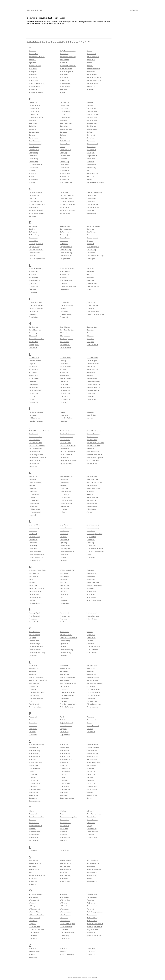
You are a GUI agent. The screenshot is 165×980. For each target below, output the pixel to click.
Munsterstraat (65, 603)
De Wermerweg (65, 232)
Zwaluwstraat (91, 954)
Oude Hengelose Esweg (37, 653)
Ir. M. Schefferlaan (66, 418)
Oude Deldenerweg (67, 650)
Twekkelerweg (34, 841)
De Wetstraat (91, 232)
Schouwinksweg (34, 757)
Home (29, 10)
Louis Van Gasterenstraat (95, 552)
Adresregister (134, 3)
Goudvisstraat (34, 342)
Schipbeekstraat (92, 751)
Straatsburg (33, 798)
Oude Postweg (92, 653)
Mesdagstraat (91, 591)
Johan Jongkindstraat (36, 455)
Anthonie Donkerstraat (94, 78)
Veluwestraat (91, 866)
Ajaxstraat (63, 63)
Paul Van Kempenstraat (95, 683)
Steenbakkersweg (35, 789)
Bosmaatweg (33, 162)
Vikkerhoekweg (92, 872)
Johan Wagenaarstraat (94, 455)
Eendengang (33, 272)
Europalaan (33, 292)
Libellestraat (33, 543)
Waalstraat (64, 894)
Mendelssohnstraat (35, 591)
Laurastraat (64, 534)
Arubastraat (33, 89)
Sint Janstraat (34, 765)
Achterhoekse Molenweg (37, 57)
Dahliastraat (33, 226)
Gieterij (89, 333)
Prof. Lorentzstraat (35, 707)
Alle (29, 42)
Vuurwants (33, 884)
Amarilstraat (33, 75)
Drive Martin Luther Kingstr (96, 256)
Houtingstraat (91, 399)
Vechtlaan (32, 866)
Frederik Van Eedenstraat (95, 314)
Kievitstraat (33, 488)
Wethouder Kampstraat (37, 915)
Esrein (89, 289)
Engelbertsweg (34, 286)
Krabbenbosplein (92, 506)
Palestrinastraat (65, 668)
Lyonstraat (64, 561)
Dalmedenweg (65, 226)
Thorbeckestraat (92, 820)
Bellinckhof (33, 126)
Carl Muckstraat (34, 195)
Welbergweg (33, 906)
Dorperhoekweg (34, 247)
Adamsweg (33, 60)
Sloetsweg (90, 768)
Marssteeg (64, 582)
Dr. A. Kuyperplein (93, 247)
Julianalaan (33, 467)
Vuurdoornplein (92, 881)
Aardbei (89, 51)
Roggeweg (64, 729)
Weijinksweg (91, 903)
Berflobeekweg (34, 132)
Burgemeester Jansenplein (96, 182)
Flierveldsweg (34, 311)
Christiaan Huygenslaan (37, 204)
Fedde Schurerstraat (36, 305)
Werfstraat (90, 909)
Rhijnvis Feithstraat (66, 723)
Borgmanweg (34, 159)
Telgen (62, 814)
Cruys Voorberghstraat (37, 213)
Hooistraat (90, 396)
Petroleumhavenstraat (67, 692)
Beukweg (63, 138)
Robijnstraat (33, 729)
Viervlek (32, 872)
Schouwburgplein (93, 754)
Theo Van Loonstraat (94, 814)
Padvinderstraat (92, 665)
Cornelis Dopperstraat (36, 210)
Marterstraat (33, 585)
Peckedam (33, 689)
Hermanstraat (34, 393)
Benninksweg (91, 126)
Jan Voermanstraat (35, 449)
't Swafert (90, 811)
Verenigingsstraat (66, 869)
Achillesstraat (91, 54)
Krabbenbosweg (35, 509)
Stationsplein (64, 786)
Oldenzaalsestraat (66, 635)
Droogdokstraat (65, 259)
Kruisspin (90, 512)
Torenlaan (32, 829)
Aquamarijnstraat (92, 84)
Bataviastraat (33, 114)
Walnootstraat (65, 897)
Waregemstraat (92, 897)
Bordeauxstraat (65, 156)
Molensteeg (64, 594)
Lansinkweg (91, 531)
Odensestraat (65, 632)
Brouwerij (32, 177)
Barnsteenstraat (34, 111)
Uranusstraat (64, 851)
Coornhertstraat (65, 207)
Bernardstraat (34, 138)
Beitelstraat (33, 123)
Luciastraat (64, 558)
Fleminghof (91, 308)
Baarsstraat (33, 102)
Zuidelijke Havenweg (67, 954)
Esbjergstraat (65, 289)
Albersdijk (90, 63)
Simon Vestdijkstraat (94, 762)
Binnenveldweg (65, 144)
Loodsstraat (33, 549)
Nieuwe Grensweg (93, 616)
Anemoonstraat (92, 75)
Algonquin (32, 72)
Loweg (89, 555)
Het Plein (32, 396)
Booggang (64, 153)
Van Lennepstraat (93, 860)
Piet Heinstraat (34, 695)
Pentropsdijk (64, 689)
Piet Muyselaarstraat (67, 695)
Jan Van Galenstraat (94, 446)
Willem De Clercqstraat (68, 924)
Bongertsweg (33, 153)
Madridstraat (64, 573)
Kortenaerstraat (92, 503)
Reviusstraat (33, 723)
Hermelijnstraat (65, 393)
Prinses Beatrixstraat (94, 704)
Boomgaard (91, 153)
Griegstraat (91, 342)
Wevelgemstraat (35, 918)
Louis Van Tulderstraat (37, 555)
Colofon (89, 978)
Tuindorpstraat (34, 835)
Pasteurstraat (91, 674)
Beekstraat (64, 120)
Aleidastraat (33, 69)
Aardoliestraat (34, 54)
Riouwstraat (33, 726)
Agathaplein (91, 60)
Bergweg (32, 135)
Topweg (89, 826)
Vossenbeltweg (65, 881)
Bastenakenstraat (93, 111)
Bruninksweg (33, 179)
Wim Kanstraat (34, 933)
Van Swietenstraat (93, 863)
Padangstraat (65, 665)
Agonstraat (33, 63)
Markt (31, 579)
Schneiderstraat (65, 754)
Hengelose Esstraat (93, 384)
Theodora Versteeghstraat (69, 817)
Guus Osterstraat (66, 348)
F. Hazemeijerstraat (36, 302)
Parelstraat (90, 671)
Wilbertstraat (33, 921)
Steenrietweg (33, 792)
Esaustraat (33, 289)
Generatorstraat (92, 327)
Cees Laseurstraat (66, 198)
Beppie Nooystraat (66, 129)
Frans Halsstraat (66, 314)
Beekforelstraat (92, 117)
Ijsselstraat (90, 412)
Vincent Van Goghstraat (37, 875)
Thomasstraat (65, 820)
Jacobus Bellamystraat (68, 434)
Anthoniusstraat (34, 81)
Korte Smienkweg (66, 503)
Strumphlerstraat (35, 801)
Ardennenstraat (65, 86)
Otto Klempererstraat (36, 647)
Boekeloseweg (34, 147)
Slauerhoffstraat (65, 768)
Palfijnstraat (91, 668)
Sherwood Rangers (35, 762)
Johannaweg (64, 458)
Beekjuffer (32, 120)
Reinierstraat (33, 720)
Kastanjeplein (65, 482)
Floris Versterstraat (93, 311)
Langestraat (33, 531)
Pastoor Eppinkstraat (36, 677)
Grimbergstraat (34, 345)
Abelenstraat (64, 54)
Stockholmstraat (92, 795)
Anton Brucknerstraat (94, 81)
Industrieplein (65, 415)
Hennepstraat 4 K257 (67, 387)
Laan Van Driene (35, 525)
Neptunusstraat (92, 613)
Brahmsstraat (65, 165)
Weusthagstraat (65, 915)
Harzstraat (64, 370)
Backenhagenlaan (35, 105)
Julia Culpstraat (92, 464)
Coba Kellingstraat (93, 204)
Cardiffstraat (64, 192)
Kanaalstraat (64, 479)
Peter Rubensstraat (93, 689)
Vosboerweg (33, 881)
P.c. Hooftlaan (91, 686)
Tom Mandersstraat (35, 826)
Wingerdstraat (34, 936)
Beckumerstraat (65, 117)
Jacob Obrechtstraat (94, 431)
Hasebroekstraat (92, 370)
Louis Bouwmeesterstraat (95, 549)
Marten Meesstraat (93, 582)
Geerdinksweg (65, 327)
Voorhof (89, 878)
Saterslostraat (65, 748)
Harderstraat (91, 367)
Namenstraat (64, 613)
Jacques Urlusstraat (36, 437)
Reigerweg (90, 717)
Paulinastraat (33, 686)
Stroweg (90, 798)
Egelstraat (33, 275)
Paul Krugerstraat (93, 680)
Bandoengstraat (34, 108)
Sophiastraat (91, 774)
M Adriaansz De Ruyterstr (38, 570)
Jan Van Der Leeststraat (37, 446)
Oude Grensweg (92, 650)
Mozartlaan (64, 600)
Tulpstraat (63, 835)
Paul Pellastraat (34, 683)
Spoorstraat (91, 780)
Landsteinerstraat (66, 528)
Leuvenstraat (64, 540)
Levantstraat (91, 540)
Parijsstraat (33, 674)
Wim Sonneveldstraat (67, 933)
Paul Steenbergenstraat (68, 683)
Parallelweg (64, 671)
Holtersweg (64, 396)
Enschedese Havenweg (68, 286)
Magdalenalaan (92, 573)
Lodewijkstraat (65, 546)
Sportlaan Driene (35, 783)
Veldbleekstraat (65, 866)
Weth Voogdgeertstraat (94, 912)
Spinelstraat (64, 780)
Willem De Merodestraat (95, 924)
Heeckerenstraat (66, 378)
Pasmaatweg (64, 674)
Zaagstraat (33, 949)
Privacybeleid (77, 978)
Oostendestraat (34, 641)
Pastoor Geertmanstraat (68, 677)
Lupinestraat (91, 558)
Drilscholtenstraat (66, 256)
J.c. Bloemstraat (34, 452)
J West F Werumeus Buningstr (39, 431)
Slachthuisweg (92, 765)
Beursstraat (91, 138)
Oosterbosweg (65, 641)
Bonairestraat (91, 150)
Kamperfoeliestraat (66, 476)
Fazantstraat (91, 302)
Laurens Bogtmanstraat (95, 534)
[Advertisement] (67, 31)
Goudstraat (91, 339)
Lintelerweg (33, 546)
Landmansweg (34, 528)
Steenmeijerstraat (93, 789)
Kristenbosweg (92, 509)
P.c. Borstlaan (65, 686)
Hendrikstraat (65, 384)
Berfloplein (64, 132)
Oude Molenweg (66, 653)
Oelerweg (90, 632)
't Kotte (31, 811)
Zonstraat (32, 954)
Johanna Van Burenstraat (37, 458)
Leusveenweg (34, 540)
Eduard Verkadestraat (67, 269)
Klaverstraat (33, 491)
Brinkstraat (33, 174)
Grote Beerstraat (92, 345)
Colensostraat (34, 207)
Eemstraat (90, 269)
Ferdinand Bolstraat (67, 305)
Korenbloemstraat (66, 500)
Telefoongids (134, 10)
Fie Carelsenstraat (93, 305)
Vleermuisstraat (65, 875)
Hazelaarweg (65, 375)
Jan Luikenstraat (35, 440)
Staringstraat (33, 786)
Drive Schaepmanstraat (37, 259)
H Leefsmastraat (66, 358)
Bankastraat (64, 108)
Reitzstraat (64, 720)
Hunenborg (64, 402)
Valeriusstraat (34, 860)
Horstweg (32, 399)
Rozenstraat (91, 732)
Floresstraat (64, 311)
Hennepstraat (34, 387)
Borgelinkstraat (92, 156)
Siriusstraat (64, 765)
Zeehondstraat (92, 949)
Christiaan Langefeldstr (68, 204)
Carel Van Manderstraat (95, 192)
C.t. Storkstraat (65, 213)
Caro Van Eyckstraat (67, 195)
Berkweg (63, 135)
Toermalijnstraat (65, 823)
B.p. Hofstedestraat (35, 165)
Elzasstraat (91, 280)
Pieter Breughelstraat (36, 698)
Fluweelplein (33, 314)
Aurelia (62, 92)
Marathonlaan (34, 576)
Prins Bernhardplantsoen (68, 704)
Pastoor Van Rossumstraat (38, 680)
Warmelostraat (34, 900)
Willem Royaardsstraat (94, 927)
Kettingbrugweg (92, 485)
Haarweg (63, 361)
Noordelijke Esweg (35, 622)
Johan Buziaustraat (93, 452)
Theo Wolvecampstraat (37, 817)
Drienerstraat (91, 253)
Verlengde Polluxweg (94, 869)
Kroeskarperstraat (35, 512)
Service (84, 978)
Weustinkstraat (92, 915)
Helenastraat (64, 381)
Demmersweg (34, 238)
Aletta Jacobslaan (66, 69)
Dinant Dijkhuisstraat (36, 244)
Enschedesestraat (93, 286)
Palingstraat (33, 671)
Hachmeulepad (92, 361)
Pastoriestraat (65, 680)
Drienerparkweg (34, 253)
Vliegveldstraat (92, 875)
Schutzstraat (33, 759)
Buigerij (89, 179)
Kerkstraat (64, 485)
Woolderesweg (65, 939)
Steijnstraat (64, 792)
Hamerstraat (64, 364)
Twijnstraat (64, 841)
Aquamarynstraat (35, 86)
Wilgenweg (33, 924)
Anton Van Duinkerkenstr (37, 84)
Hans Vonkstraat (66, 367)
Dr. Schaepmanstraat (36, 250)
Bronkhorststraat (92, 174)
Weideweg (64, 903)
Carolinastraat (91, 195)
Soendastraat (34, 774)
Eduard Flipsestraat (36, 269)
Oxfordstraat (64, 656)
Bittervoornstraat (92, 144)
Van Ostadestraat (66, 863)
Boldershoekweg (66, 150)
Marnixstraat (91, 579)
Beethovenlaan (92, 120)
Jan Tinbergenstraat (36, 443)
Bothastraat (91, 162)
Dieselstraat (64, 241)
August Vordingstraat (36, 92)
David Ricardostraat (93, 226)
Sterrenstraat (33, 795)
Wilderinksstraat (92, 921)
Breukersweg (65, 171)
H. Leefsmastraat (92, 358)
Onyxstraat (33, 638)
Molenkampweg (34, 594)
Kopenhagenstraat (93, 497)
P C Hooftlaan (34, 665)
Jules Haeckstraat (66, 464)
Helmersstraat (34, 384)
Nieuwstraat (33, 619)
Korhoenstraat (92, 500)
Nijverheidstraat (92, 619)
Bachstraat (90, 102)
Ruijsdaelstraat (65, 735)
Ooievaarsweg (92, 638)
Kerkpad (32, 485)
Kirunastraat (64, 488)
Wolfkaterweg (65, 936)
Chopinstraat (91, 201)
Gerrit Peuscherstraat (67, 330)
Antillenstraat (64, 81)
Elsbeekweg (91, 277)
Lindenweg (90, 543)
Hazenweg (90, 375)
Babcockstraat (65, 102)
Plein (31, 701)
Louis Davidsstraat (35, 552)
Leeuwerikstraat (34, 537)
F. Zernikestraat (65, 302)
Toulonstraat (64, 829)
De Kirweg (90, 229)
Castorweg (33, 198)
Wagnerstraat (34, 897)
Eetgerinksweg (65, 272)
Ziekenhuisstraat (35, 952)
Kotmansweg (64, 506)
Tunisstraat (91, 835)
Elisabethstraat (34, 277)
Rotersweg (33, 732)
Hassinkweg (33, 373)
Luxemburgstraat (35, 561)
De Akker (32, 229)
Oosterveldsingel (35, 644)
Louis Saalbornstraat (67, 552)
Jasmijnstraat (65, 449)
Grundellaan (33, 348)
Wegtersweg (33, 903)
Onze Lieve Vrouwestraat (68, 638)
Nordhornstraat (65, 622)
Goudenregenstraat (67, 339)
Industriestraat (92, 415)
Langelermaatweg (93, 528)
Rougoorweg (64, 732)
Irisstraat (90, 418)
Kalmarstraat (33, 476)
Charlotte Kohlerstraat (67, 201)
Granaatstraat (65, 342)
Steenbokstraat (65, 789)
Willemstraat (64, 930)
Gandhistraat (33, 327)
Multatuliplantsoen (35, 603)
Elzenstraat (33, 283)
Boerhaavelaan (34, 150)
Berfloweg (90, 132)
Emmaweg (64, 283)
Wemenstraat (65, 909)
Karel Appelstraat (92, 479)
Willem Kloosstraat (66, 927)
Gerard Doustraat (35, 330)
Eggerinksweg (65, 275)
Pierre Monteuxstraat (94, 692)
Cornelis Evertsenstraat (68, 210)
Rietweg (90, 723)
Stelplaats (90, 792)
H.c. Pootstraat (34, 378)
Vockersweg (33, 878)
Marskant (32, 582)
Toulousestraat (92, 829)
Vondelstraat (64, 878)
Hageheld (32, 364)
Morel (62, 597)
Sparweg (63, 777)
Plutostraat (64, 701)
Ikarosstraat (33, 415)
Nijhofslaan (64, 619)
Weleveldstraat (92, 906)
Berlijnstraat (91, 135)
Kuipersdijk (33, 515)
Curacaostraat (92, 213)
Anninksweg (64, 78)
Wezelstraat (64, 918)
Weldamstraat (65, 906)
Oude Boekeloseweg (94, 647)
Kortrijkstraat (33, 506)
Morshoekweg (91, 597)
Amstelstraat (64, 75)
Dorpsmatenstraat (66, 247)
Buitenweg (33, 182)
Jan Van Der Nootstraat (68, 446)
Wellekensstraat (34, 909)
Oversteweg (33, 656)
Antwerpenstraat (66, 84)
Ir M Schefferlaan (35, 418)
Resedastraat (91, 720)
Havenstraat (91, 373)
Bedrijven (35, 10)
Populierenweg (92, 701)
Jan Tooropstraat (66, 443)
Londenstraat (91, 546)
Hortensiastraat (65, 399)
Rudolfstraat (33, 735)
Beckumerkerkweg (93, 114)
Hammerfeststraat (93, 364)
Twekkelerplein (92, 838)
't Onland (63, 811)
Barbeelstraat (91, 108)
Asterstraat (64, 89)
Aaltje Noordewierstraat (68, 51)
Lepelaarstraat (92, 537)
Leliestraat (64, 537)
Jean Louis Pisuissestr (68, 452)
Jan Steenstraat (92, 440)
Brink (89, 171)
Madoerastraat (34, 573)
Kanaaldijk (33, 479)
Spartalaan (33, 777)
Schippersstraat (34, 754)
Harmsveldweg (34, 370)
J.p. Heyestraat (34, 464)
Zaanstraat (64, 949)
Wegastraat (91, 900)
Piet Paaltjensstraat (93, 695)
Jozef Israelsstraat (93, 461)
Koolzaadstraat (65, 497)
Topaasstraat (64, 826)
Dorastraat (90, 244)
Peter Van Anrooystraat (37, 692)
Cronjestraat (91, 210)
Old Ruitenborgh (35, 635)
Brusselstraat (65, 179)
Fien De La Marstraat (36, 308)
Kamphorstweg (92, 476)
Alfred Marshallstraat (94, 69)
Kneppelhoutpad (35, 494)
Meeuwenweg (65, 588)
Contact (95, 978)
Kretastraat (64, 509)
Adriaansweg (64, 60)
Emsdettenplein (92, 283)
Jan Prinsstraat (65, 440)
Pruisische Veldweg (67, 707)
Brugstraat (90, 177)
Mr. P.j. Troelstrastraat (94, 600)
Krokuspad (64, 512)
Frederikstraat (34, 317)
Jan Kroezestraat (92, 437)
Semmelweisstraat (66, 759)
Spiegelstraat (33, 780)
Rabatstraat (33, 717)
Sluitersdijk (33, 771)
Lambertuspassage (93, 525)
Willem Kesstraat (35, 927)
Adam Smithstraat (93, 57)
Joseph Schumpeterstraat (69, 461)
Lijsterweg (64, 543)
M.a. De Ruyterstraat (67, 570)
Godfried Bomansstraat (37, 339)
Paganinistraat (34, 668)
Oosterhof (90, 641)
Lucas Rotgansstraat (36, 558)
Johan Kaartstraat (66, 455)
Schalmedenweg (35, 751)
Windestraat (91, 933)
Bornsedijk (64, 159)
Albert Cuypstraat (35, 66)
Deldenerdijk (64, 235)
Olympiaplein (91, 635)
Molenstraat (91, 594)
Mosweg (32, 600)
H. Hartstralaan (34, 358)
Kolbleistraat (33, 497)
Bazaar (63, 114)
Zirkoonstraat (91, 952)
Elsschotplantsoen (66, 280)
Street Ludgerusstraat (67, 798)
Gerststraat (91, 330)
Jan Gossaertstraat (66, 437)
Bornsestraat (91, 159)
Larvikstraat (33, 534)
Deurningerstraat (92, 238)
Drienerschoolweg (66, 253)
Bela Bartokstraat (66, 123)
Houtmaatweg (34, 402)
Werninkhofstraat (35, 912)
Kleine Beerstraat (66, 491)
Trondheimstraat (92, 832)
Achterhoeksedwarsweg (68, 57)
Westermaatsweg (66, 912)
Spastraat (90, 777)
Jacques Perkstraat (93, 434)
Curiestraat (33, 216)
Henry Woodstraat (35, 390)
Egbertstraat (91, 272)
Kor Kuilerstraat (34, 500)
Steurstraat (64, 795)
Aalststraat (33, 51)
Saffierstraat (64, 745)
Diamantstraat (34, 241)
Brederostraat (65, 168)
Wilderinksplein (65, 921)
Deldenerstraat (92, 235)
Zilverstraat (64, 952)
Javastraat (90, 449)
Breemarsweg (91, 168)
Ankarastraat (33, 78)
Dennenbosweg (65, 238)
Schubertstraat (65, 757)
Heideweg (32, 381)
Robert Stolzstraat (93, 726)
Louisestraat (64, 555)
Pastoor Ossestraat (93, 677)
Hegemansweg (92, 378)
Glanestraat (33, 336)
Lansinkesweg (65, 531)
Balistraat (90, 105)
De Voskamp (33, 232)
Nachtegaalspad (35, 613)
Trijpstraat (63, 832)
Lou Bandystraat (66, 549)
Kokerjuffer (90, 494)
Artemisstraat (91, 86)
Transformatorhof (35, 832)
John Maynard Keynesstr (95, 458)
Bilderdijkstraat (65, 141)
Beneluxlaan (64, 126)
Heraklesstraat (65, 390)
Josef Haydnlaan (35, 461)
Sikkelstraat (64, 762)
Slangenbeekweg (35, 768)
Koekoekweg (64, 494)
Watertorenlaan (65, 900)
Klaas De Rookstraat (94, 488)
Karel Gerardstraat (35, 482)
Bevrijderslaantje (35, 141)
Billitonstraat (91, 141)
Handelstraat (33, 367)
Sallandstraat (33, 748)
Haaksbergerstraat (35, 361)
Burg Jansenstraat (66, 182)
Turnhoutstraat (65, 838)
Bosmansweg (65, 162)
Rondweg (90, 729)
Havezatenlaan (34, 375)
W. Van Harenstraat (36, 894)
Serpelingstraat (92, 759)
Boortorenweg (34, 156)
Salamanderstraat (93, 745)
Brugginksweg (65, 177)
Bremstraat (33, 171)
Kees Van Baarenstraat (94, 482)
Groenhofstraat (65, 345)
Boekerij (63, 147)
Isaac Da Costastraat (36, 421)
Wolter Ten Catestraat (94, 936)
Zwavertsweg (34, 957)
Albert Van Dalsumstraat (68, 66)
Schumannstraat (92, 757)
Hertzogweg (91, 393)
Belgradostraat (92, 123)
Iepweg (63, 412)
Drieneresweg (91, 250)
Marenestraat (65, 576)
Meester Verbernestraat (37, 588)
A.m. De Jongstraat (66, 72)
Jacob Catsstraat (66, 431)
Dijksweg (90, 241)
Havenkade (64, 373)
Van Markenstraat (35, 863)
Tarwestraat (33, 814)
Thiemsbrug (33, 820)
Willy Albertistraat (93, 930)
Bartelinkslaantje (66, 111)
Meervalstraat (65, 585)
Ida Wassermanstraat (36, 412)
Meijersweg (91, 588)
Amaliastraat (91, 72)
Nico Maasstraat (35, 616)
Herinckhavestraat (93, 390)
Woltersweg (33, 939)
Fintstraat (63, 308)
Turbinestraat (33, 838)
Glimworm (90, 336)
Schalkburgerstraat (93, 748)
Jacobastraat (33, 434)
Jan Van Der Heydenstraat (96, 443)
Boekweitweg (91, 147)
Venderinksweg (34, 869)
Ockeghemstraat (35, 632)
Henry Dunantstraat (93, 387)
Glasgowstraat (65, 336)
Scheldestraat (65, 751)
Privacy (70, 978)
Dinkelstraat (64, 244)
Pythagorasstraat (92, 707)
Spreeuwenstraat (66, 783)
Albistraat (90, 66)
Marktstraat (64, 579)
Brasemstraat (91, 165)
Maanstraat (91, 570)
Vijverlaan (63, 872)
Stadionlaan (91, 783)
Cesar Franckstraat (35, 201)
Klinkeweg (90, 491)
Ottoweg (63, 647)
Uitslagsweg (33, 851)
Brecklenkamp (34, 168)
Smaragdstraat (65, 771)
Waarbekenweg (92, 894)
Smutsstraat (91, 771)
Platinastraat (91, 698)
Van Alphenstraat (66, 860)
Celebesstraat (91, 198)
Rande (62, 717)
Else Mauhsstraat (35, 280)
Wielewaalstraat (92, 918)
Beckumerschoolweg (36, 117)
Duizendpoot (91, 259)
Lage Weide (64, 525)
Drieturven (33, 256)
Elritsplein (63, 277)
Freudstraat (64, 317)
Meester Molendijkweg (94, 585)
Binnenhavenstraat (35, 144)
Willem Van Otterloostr (37, 930)
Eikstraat (90, 275)
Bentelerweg (33, 129)
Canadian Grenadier (36, 192)
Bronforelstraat (65, 174)
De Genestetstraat (66, 229)
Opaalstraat (64, 644)
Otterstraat (90, 644)
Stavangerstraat (92, 786)
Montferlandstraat (35, 597)
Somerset (63, 774)
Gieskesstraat (65, 333)
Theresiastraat (92, 817)
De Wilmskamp (34, 235)
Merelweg (63, 591)
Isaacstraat (64, 421)
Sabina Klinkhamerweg (37, 745)
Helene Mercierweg (93, 381)
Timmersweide (34, 823)
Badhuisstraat (65, 105)
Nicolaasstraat (65, 616)
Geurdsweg (33, 333)
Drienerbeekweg (66, 250)
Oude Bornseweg (35, 650)
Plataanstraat (65, 698)
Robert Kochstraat (66, 726)
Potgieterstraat (34, 704)
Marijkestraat (91, 576)
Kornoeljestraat (34, 503)
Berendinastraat (92, 129)
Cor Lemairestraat (93, 207)
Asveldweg (90, 89)
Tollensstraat (91, 823)
